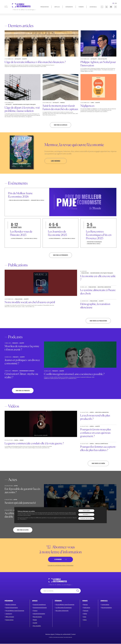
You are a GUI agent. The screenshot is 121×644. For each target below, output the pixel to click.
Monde (35, 620)
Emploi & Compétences (39, 605)
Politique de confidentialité (63, 635)
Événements (69, 7)
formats (85, 601)
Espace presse (9, 620)
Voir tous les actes (23, 530)
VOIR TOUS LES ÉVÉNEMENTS (61, 255)
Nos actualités (37, 626)
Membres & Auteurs (11, 605)
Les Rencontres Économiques (64, 608)
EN (116, 3)
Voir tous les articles (61, 125)
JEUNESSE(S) (93, 7)
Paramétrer (86, 514)
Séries (85, 620)
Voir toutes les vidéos (98, 464)
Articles (57, 7)
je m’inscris (58, 560)
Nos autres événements (62, 611)
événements (58, 601)
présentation (9, 601)
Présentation (45, 7)
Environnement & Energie (40, 608)
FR (113, 3)
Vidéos (85, 614)
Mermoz (85, 605)
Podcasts (86, 611)
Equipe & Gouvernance (12, 608)
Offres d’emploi (10, 617)
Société (35, 623)
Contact (73, 635)
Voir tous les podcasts (23, 391)
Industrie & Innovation (39, 614)
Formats (81, 7)
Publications (87, 608)
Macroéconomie (37, 617)
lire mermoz (56, 161)
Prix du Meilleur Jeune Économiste (15, 611)
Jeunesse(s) (9, 614)
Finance (35, 611)
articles (35, 601)
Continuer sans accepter (86, 518)
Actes (85, 617)
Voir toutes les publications (98, 321)
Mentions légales (50, 635)
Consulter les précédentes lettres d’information (61, 566)
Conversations (105, 605)
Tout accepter (86, 511)
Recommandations (107, 608)
